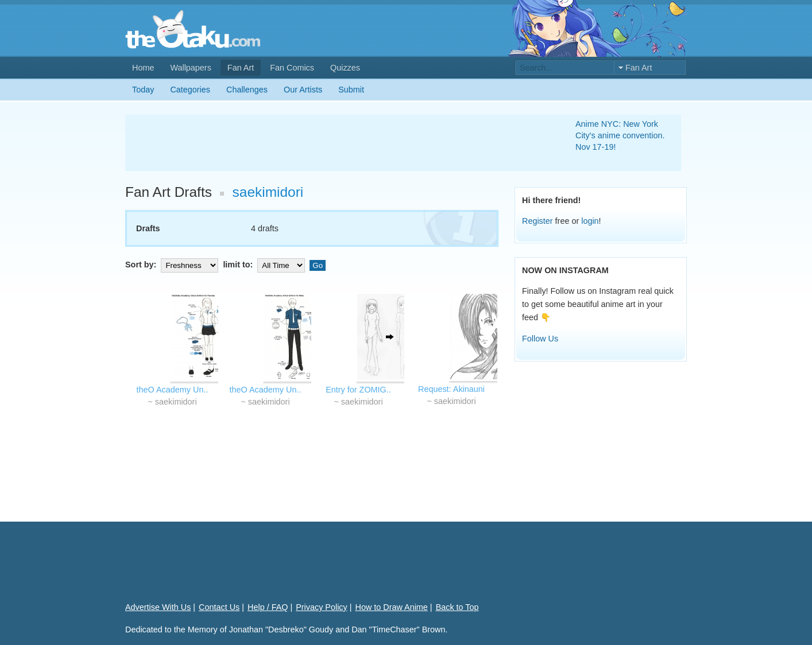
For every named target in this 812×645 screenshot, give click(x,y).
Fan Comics (292, 68)
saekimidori (268, 192)
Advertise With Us (158, 607)
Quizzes (345, 68)
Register (538, 221)
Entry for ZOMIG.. (358, 390)
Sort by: (173, 265)
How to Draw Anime (392, 607)
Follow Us (540, 339)
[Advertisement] (337, 143)
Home (143, 68)
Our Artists (303, 90)
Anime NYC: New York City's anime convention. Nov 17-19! (620, 135)
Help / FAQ (268, 607)
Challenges (247, 90)
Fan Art (241, 68)
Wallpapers (190, 68)
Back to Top (457, 607)
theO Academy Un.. (173, 390)
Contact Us (219, 607)
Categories (190, 90)
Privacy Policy (322, 607)
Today (143, 90)
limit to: (265, 265)
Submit (351, 90)
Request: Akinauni (451, 389)
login (590, 221)
